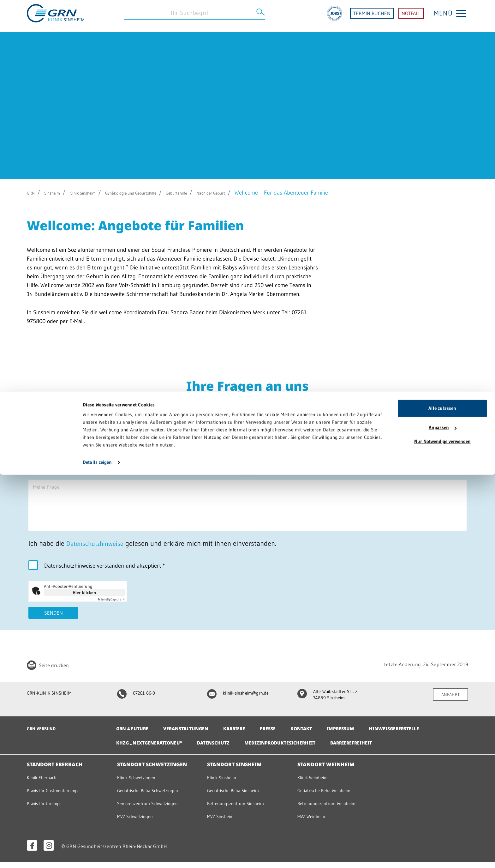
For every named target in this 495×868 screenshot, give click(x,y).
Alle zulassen (442, 802)
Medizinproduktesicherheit (298, 749)
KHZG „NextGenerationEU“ (154, 749)
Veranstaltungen (193, 735)
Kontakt (319, 735)
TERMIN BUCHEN (372, 16)
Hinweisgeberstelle (420, 735)
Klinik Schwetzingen (139, 784)
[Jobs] (335, 16)
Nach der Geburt (267, 193)
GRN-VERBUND (44, 735)
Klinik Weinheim (315, 784)
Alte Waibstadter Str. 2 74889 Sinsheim (331, 705)
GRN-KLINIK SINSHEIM (53, 703)
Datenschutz (224, 749)
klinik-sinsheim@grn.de (242, 703)
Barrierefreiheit (377, 749)
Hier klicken (84, 602)
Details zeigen (97, 856)
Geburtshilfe (222, 193)
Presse (283, 735)
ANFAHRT (448, 705)
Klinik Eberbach (44, 784)
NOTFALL (411, 16)
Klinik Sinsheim (97, 193)
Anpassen (443, 821)
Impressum (361, 735)
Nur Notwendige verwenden (442, 835)
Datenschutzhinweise (98, 553)
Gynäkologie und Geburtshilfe (161, 193)
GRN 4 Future (134, 735)
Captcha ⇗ (111, 609)
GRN (32, 193)
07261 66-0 (139, 703)
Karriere (246, 735)
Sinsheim (58, 193)
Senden (54, 623)
